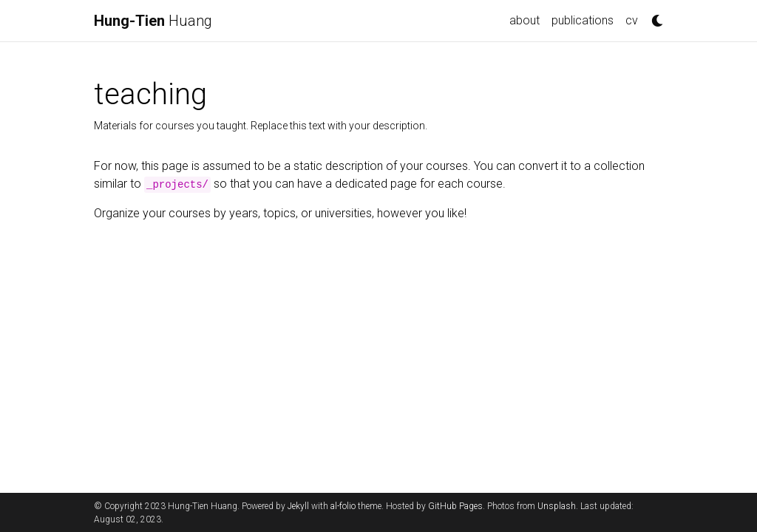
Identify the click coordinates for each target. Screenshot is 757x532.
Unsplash (557, 506)
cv (632, 20)
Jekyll (298, 506)
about (525, 20)
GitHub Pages (455, 506)
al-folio (343, 506)
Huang (153, 21)
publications (583, 20)
